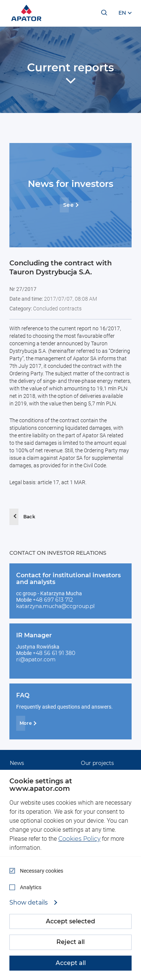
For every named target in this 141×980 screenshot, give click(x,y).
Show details (29, 903)
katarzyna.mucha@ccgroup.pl (55, 606)
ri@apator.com (36, 659)
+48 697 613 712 (53, 600)
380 (70, 653)
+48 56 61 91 (49, 653)
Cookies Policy (79, 839)
